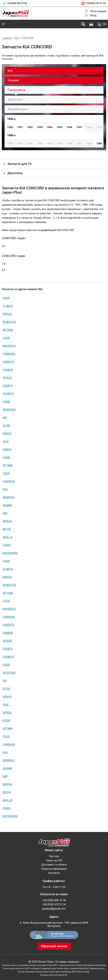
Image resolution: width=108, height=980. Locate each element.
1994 (50, 127)
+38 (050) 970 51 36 (54, 904)
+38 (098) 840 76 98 (54, 900)
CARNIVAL (9, 354)
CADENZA (9, 481)
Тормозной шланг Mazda (52, 968)
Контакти (54, 873)
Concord (13, 80)
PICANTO (8, 394)
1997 (79, 127)
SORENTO (9, 362)
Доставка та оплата (54, 865)
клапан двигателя (44, 965)
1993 (40, 127)
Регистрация (98, 11)
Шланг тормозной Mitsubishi (76, 968)
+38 (17, 3)
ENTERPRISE (10, 553)
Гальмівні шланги (10, 965)
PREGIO (7, 314)
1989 (99, 143)
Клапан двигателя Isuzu (14, 968)
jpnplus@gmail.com (54, 909)
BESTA (7, 529)
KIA (17, 38)
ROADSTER (9, 322)
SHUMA (7, 505)
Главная (7, 38)
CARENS (8, 370)
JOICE (6, 338)
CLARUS (8, 306)
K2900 (6, 457)
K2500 (6, 402)
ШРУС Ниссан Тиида (81, 972)
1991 (20, 127)
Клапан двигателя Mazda (60, 972)
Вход (93, 15)
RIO (5, 418)
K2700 (6, 426)
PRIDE (6, 298)
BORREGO (9, 497)
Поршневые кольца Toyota (36, 972)
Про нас (54, 856)
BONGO (7, 434)
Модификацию (18, 109)
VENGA (7, 450)
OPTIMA (8, 465)
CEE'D (6, 473)
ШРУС (56, 965)
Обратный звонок (54, 946)
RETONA (8, 330)
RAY (5, 513)
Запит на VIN (54, 860)
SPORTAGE (9, 410)
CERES (7, 545)
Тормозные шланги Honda (70, 965)
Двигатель (15, 100)
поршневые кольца (27, 965)
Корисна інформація (54, 869)
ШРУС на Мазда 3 (33, 968)
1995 (60, 127)
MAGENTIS (9, 346)
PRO (5, 489)
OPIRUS (7, 378)
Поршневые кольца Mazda (94, 965)
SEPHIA (7, 521)
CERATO (8, 386)
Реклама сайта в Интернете (52, 975)
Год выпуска (16, 90)
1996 (69, 127)
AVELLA (8, 537)
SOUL (6, 442)
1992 (30, 127)
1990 (10, 127)
